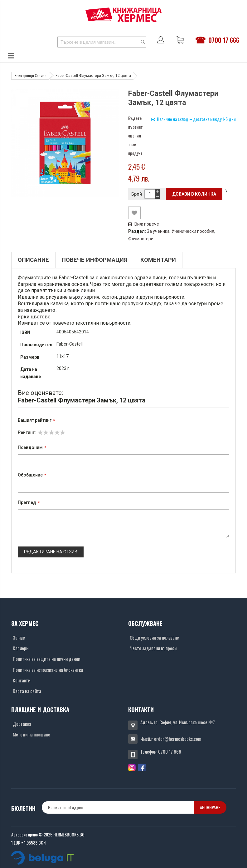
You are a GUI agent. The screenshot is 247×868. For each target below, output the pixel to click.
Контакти (22, 680)
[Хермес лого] (123, 15)
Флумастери (141, 239)
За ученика (158, 231)
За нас (19, 637)
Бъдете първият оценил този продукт (136, 135)
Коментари (158, 260)
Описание (33, 260)
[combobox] (102, 42)
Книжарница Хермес (31, 75)
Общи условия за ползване (154, 637)
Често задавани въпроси (153, 648)
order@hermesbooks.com (178, 739)
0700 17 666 (224, 40)
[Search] (143, 42)
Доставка (22, 724)
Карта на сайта (27, 691)
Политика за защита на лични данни (46, 659)
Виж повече (144, 224)
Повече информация (95, 260)
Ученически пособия (193, 231)
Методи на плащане (31, 734)
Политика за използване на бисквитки (48, 670)
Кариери (21, 648)
